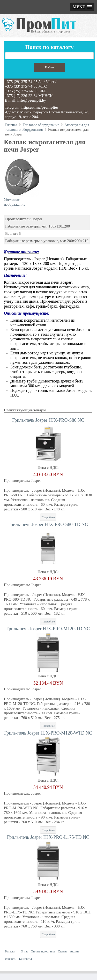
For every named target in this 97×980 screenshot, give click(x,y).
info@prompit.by (32, 100)
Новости (11, 959)
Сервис (63, 951)
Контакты (26, 959)
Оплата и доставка (43, 951)
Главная (11, 125)
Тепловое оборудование (41, 125)
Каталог (10, 951)
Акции (74, 951)
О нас (25, 951)
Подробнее (48, 517)
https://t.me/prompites (40, 107)
